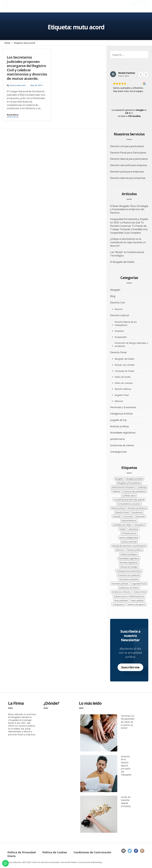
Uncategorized (118, 452)
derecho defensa (123, 389)
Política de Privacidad (22, 852)
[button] (146, 75)
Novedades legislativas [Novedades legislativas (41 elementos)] (129, 558)
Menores (119, 401)
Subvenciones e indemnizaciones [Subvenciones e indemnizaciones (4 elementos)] (129, 596)
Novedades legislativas (123, 433)
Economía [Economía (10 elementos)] (128, 516)
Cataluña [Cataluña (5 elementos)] (116, 491)
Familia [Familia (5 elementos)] (123, 529)
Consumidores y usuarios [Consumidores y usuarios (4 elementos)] (129, 504)
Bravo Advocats (18, 85)
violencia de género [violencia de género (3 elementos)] (137, 604)
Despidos (119, 331)
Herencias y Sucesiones (123, 407)
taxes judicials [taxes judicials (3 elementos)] (137, 600)
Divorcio (119, 309)
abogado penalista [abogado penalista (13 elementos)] (135, 479)
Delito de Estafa (123, 377)
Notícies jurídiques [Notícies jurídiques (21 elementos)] (129, 554)
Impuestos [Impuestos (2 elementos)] (134, 529)
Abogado (115, 290)
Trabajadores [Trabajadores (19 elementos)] (119, 604)
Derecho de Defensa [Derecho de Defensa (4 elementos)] (137, 508)
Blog (113, 296)
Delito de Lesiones (124, 383)
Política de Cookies (55, 852)
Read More (13, 115)
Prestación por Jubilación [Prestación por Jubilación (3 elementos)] (129, 575)
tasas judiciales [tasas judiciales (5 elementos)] (121, 600)
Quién (68, 6)
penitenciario (117, 439)
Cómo (91, 6)
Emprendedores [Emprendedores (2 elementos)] (129, 521)
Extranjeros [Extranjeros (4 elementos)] (140, 525)
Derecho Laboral (119, 315)
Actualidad (106, 6)
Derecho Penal (118, 352)
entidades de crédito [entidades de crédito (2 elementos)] (122, 525)
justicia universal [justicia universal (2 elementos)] (129, 542)
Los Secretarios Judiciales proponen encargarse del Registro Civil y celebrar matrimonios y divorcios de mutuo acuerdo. (27, 68)
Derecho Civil (117, 303)
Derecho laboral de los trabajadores (126, 323)
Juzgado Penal (122, 395)
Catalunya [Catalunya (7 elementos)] (142, 487)
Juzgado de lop (118, 420)
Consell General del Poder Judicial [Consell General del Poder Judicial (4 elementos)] (129, 500)
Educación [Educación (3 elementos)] (140, 516)
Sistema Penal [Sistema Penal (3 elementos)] (140, 592)
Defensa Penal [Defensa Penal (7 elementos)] (118, 508)
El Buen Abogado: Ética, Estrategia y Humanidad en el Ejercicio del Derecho (129, 209)
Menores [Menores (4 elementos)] (120, 550)
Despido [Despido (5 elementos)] (117, 516)
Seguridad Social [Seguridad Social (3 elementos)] (139, 584)
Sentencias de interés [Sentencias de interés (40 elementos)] (129, 588)
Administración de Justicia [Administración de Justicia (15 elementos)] (123, 487)
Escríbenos (140, 6)
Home (7, 43)
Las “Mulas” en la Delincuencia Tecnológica (127, 254)
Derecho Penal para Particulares (128, 153)
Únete (121, 6)
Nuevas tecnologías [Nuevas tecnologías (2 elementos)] (129, 567)
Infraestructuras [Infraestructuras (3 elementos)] (129, 533)
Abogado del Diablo (124, 359)
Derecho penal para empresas (127, 172)
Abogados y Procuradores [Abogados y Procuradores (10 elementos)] (129, 483)
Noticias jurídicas (120, 426)
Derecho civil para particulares (127, 146)
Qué (80, 6)
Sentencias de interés (122, 445)
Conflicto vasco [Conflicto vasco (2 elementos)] (129, 495)
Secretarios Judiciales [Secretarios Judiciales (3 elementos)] (129, 579)
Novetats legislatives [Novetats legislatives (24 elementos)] (129, 563)
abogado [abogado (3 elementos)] (119, 479)
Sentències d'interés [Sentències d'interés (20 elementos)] (121, 592)
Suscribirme (130, 667)
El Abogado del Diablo (122, 262)
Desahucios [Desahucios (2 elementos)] (137, 512)
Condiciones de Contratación (92, 852)
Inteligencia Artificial (121, 414)
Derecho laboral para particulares (129, 159)
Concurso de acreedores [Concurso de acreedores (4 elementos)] (134, 491)
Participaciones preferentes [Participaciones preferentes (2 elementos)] (129, 571)
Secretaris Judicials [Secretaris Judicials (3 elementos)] (120, 584)
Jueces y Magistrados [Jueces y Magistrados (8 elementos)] (129, 537)
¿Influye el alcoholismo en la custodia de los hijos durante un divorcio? (128, 242)
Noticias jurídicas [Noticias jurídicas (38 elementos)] (135, 550)
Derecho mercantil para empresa (128, 165)
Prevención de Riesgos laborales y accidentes (131, 345)
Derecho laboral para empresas (128, 178)
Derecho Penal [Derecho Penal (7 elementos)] (122, 512)
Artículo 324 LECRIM (124, 365)
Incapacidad (121, 337)
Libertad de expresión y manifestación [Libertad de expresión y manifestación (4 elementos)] (129, 546)
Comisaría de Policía (124, 371)
